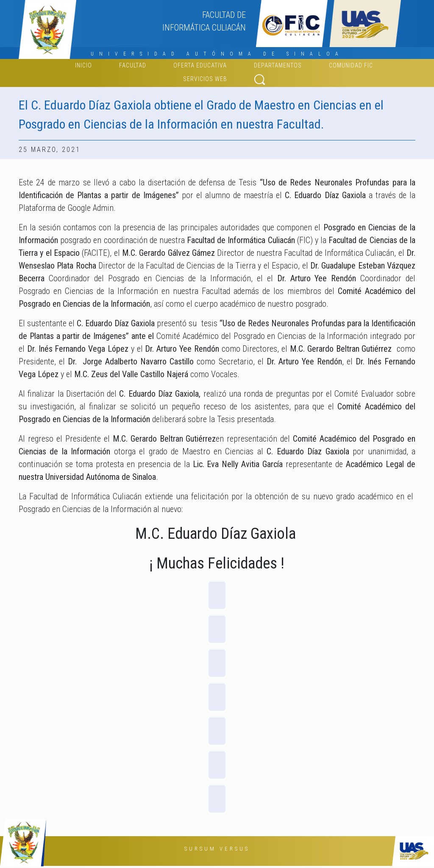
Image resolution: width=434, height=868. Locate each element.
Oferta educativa (200, 65)
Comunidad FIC (351, 65)
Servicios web (205, 79)
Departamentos (278, 65)
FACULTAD (133, 65)
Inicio (83, 65)
